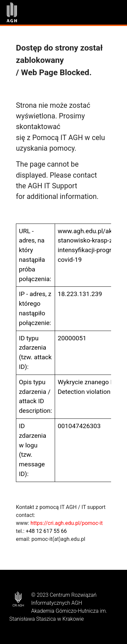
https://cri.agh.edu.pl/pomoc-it (67, 523)
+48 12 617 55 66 (46, 531)
